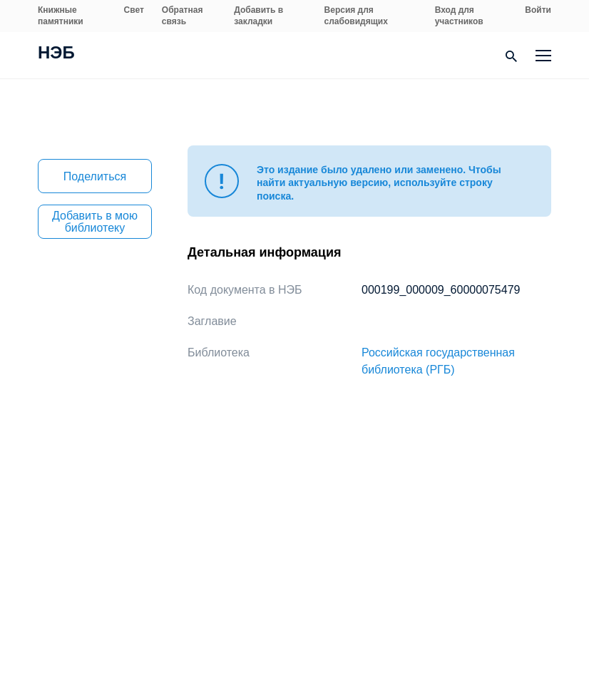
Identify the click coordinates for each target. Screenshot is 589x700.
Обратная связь (183, 16)
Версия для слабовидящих (356, 16)
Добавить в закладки (258, 16)
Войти (538, 10)
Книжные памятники (61, 16)
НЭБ (56, 54)
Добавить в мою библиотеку (95, 222)
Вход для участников (459, 16)
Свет (134, 10)
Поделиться (95, 176)
